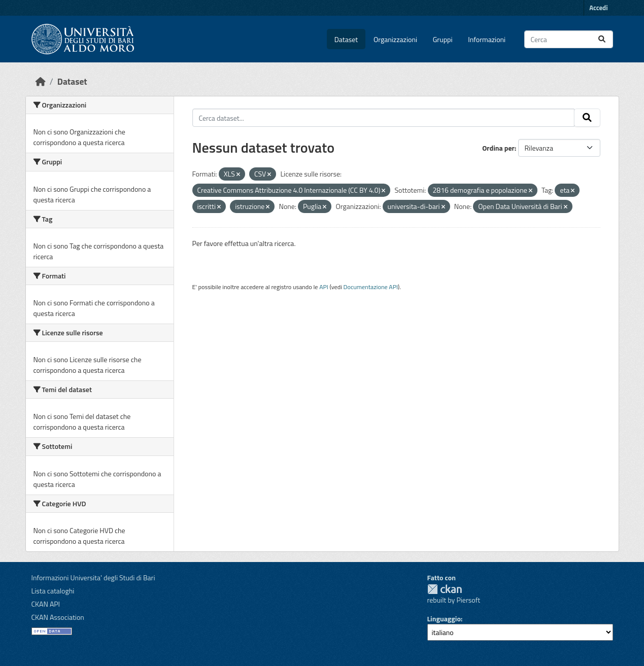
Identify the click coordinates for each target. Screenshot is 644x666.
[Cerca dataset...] (569, 39)
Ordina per (498, 148)
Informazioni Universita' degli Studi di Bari (93, 577)
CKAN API (46, 604)
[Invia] (602, 39)
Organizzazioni (395, 39)
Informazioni (487, 39)
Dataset (346, 39)
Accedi (598, 8)
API (324, 287)
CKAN (445, 589)
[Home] (41, 81)
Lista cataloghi (53, 591)
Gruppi (443, 39)
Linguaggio (444, 619)
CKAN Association (58, 617)
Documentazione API (371, 287)
